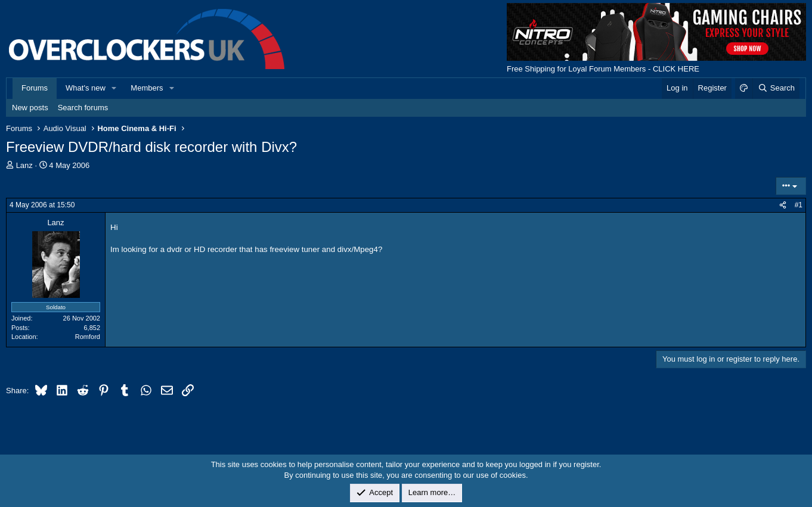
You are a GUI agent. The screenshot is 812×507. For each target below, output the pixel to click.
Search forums (83, 108)
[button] (114, 88)
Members (147, 88)
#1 (799, 205)
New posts (30, 108)
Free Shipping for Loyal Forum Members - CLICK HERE (603, 69)
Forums (35, 88)
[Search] (776, 88)
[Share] (783, 205)
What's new (86, 88)
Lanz (24, 165)
